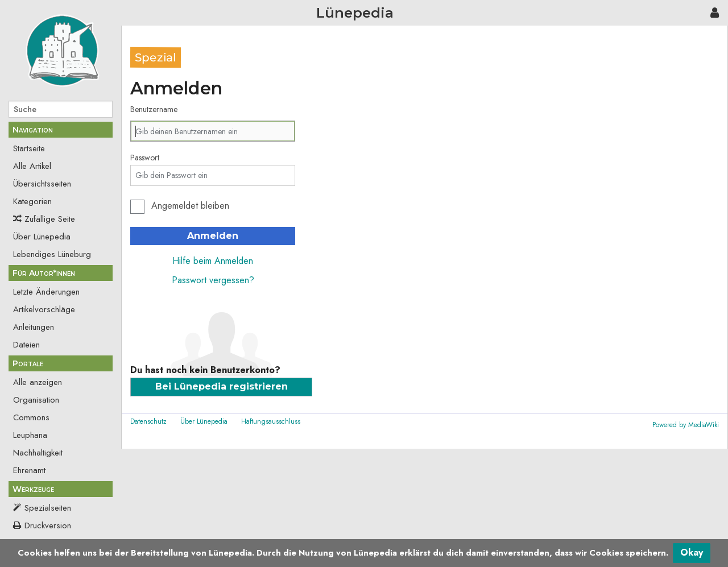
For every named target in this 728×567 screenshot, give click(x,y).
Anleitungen (34, 327)
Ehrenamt (29, 470)
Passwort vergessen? (213, 280)
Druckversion (48, 525)
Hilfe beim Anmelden (213, 261)
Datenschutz (148, 421)
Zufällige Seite (50, 219)
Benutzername (154, 109)
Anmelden (213, 236)
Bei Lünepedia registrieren (222, 386)
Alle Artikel (32, 166)
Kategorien (32, 201)
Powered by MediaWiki (686, 425)
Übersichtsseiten (42, 184)
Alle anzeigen (38, 382)
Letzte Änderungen (46, 292)
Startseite (29, 148)
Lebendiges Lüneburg (52, 254)
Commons (31, 417)
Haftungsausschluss (271, 421)
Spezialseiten (48, 508)
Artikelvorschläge (44, 309)
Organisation (36, 400)
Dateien (26, 345)
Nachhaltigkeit (38, 453)
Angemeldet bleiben (190, 206)
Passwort (145, 158)
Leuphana (30, 435)
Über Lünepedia (42, 237)
